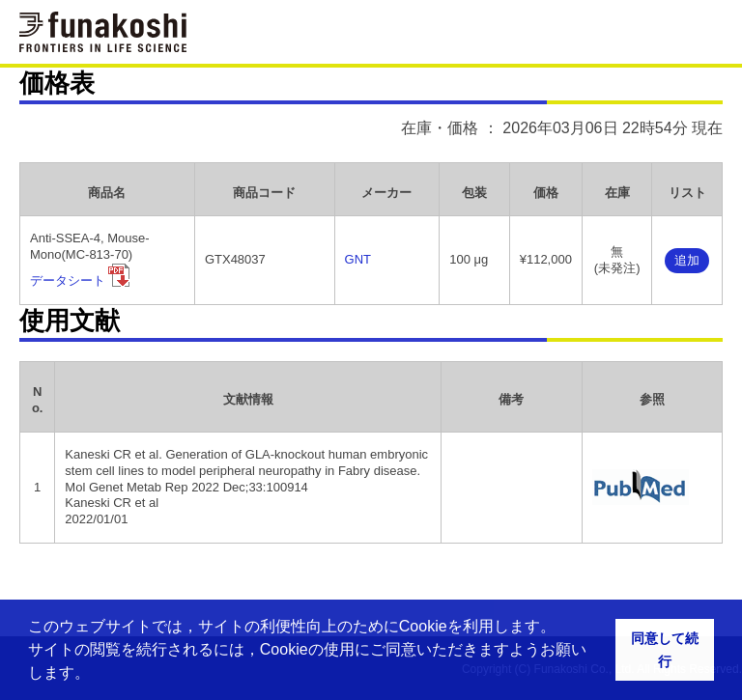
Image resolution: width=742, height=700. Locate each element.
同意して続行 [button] (665, 650)
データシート (68, 280)
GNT (358, 259)
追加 (687, 260)
